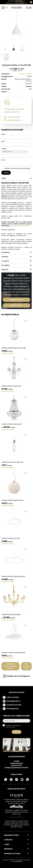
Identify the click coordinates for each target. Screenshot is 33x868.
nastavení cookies (18, 861)
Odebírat (17, 732)
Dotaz (3, 160)
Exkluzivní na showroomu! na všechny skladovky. (16, 3)
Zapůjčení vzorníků (16, 300)
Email (3, 141)
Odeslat (6, 173)
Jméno (4, 134)
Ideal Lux (29, 86)
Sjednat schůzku (16, 305)
